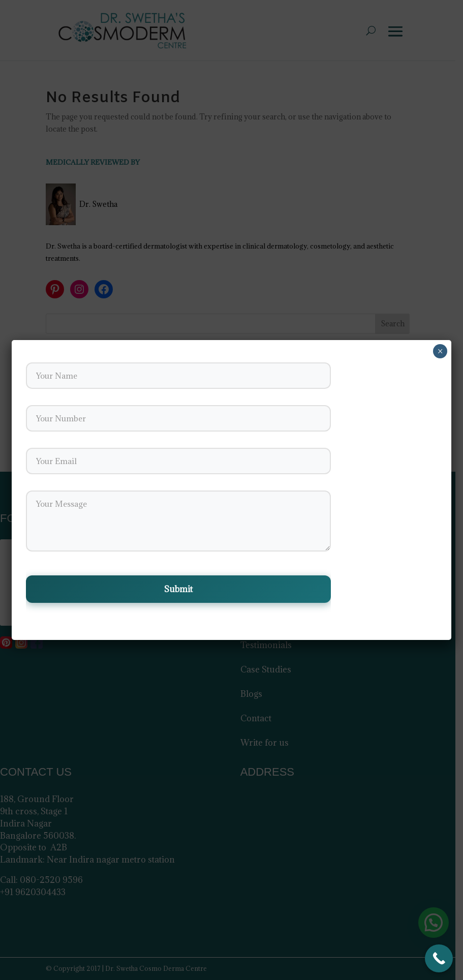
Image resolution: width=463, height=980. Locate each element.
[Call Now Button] (439, 958)
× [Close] (440, 351)
